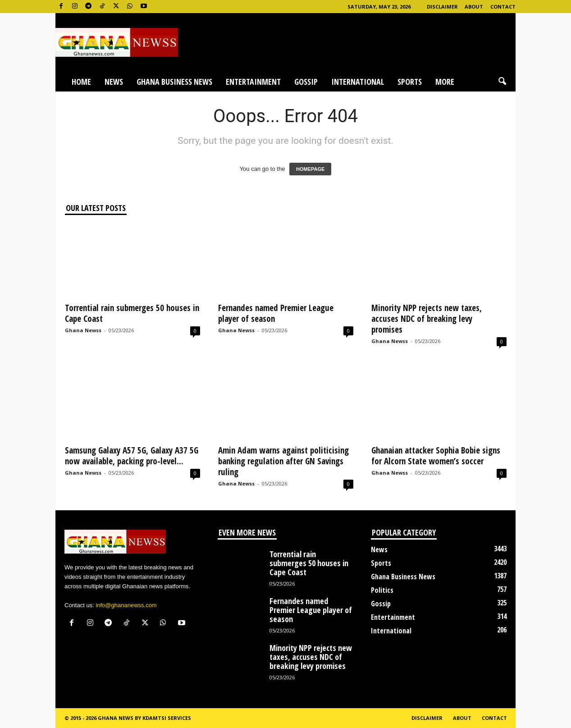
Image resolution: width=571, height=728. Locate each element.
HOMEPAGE (310, 169)
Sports (410, 82)
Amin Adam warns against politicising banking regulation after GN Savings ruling (283, 461)
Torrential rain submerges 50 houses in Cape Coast (132, 313)
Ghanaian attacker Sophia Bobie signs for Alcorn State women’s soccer (436, 456)
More (445, 82)
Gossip (306, 82)
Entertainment (253, 82)
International (358, 82)
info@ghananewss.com (126, 605)
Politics (382, 590)
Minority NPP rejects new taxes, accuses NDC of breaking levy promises (427, 319)
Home (81, 82)
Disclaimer (442, 7)
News (114, 82)
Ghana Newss (83, 330)
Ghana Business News (174, 82)
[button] (502, 82)
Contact (503, 7)
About (474, 7)
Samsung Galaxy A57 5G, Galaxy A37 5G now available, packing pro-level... (132, 456)
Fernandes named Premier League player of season (276, 313)
